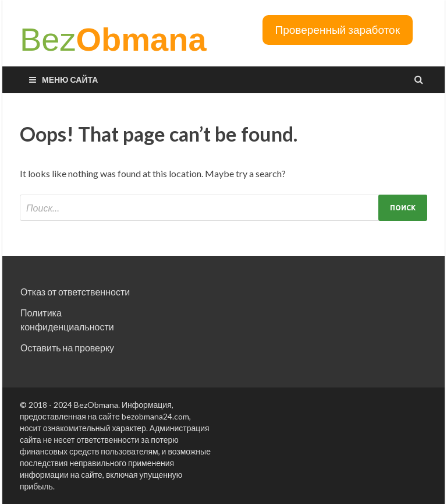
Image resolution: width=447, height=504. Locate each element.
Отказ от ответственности (75, 292)
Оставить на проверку (67, 348)
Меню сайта (70, 80)
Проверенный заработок (338, 29)
